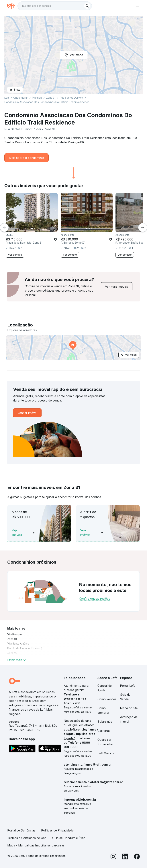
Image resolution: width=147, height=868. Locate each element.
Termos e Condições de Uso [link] (27, 838)
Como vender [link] (107, 699)
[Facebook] (137, 857)
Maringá (37, 98)
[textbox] (55, 6)
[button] (73, 348)
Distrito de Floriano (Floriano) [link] (25, 648)
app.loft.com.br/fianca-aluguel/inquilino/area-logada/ (81, 734)
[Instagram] (113, 857)
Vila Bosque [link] (14, 634)
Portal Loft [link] (127, 686)
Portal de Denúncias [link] (21, 830)
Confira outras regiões (95, 599)
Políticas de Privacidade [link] (57, 830)
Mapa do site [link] (129, 708)
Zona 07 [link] (12, 653)
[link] (117, 287)
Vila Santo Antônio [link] (18, 644)
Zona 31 (51, 98)
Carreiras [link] (104, 731)
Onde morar (20, 98)
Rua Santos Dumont (71, 98)
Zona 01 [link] (12, 639)
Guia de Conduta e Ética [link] (69, 838)
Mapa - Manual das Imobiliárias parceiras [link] (36, 845)
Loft (7, 98)
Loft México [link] (106, 753)
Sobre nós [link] (105, 722)
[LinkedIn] (125, 857)
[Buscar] (87, 6)
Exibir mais (17, 660)
